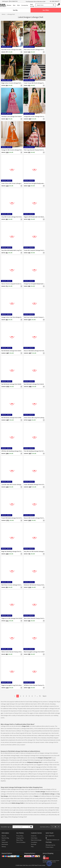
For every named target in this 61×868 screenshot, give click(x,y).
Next (44, 696)
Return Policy (20, 840)
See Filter (46, 10)
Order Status (34, 838)
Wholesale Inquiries (50, 845)
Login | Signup (54, 1)
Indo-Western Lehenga (48, 794)
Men (14, 5)
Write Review (5, 844)
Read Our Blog (5, 838)
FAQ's (32, 847)
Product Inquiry (50, 847)
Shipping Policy (20, 838)
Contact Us (34, 836)
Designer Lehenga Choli (45, 758)
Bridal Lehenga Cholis (18, 803)
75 (40, 696)
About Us (4, 836)
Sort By (15, 10)
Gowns (36, 796)
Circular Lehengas (40, 792)
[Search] (54, 5)
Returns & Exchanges (36, 840)
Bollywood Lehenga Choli (34, 762)
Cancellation (34, 842)
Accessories (25, 5)
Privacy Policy (20, 836)
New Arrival (32, 5)
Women (9, 5)
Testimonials (5, 842)
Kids (18, 5)
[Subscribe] (31, 827)
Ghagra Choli (26, 726)
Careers (3, 840)
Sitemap (4, 847)
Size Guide (34, 844)
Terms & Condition (21, 842)
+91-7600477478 (50, 836)
